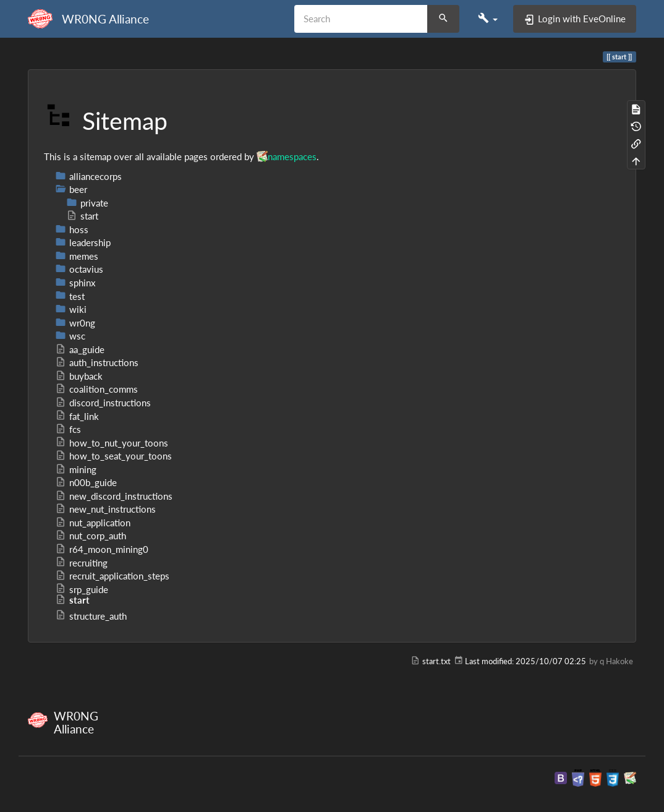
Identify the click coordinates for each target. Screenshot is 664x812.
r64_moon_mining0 (102, 549)
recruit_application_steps (112, 576)
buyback (79, 376)
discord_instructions (103, 403)
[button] (488, 19)
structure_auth (91, 616)
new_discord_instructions (114, 496)
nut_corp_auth (91, 536)
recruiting (81, 563)
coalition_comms (96, 389)
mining (76, 469)
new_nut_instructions (105, 509)
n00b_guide (86, 482)
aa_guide (80, 349)
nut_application (93, 523)
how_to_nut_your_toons (112, 443)
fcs (68, 429)
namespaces (292, 156)
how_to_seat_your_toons (113, 456)
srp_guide (82, 589)
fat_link (77, 416)
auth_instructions (97, 362)
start (82, 216)
